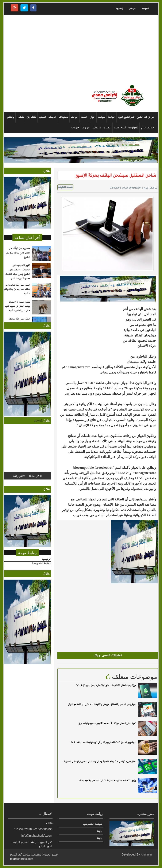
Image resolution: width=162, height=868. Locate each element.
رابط (99, 831)
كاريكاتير (97, 128)
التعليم (42, 117)
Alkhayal (146, 855)
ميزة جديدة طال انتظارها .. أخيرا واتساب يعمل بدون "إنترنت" (106, 685)
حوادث (74, 117)
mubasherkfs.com (22, 859)
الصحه (84, 117)
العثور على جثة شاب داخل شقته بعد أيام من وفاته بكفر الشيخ (17, 289)
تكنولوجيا (133, 128)
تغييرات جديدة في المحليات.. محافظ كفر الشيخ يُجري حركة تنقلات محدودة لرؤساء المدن (18, 272)
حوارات (86, 128)
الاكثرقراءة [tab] (19, 476)
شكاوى (20, 117)
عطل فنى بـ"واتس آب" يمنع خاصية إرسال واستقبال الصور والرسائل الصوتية (100, 762)
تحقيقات (64, 117)
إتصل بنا (119, 9)
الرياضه (52, 117)
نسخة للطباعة (65, 187)
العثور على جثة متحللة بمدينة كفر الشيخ (20, 321)
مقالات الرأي (147, 128)
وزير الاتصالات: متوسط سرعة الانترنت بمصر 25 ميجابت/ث (107, 781)
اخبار (93, 117)
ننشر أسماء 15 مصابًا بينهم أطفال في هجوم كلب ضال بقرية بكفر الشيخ (18, 306)
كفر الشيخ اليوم (126, 117)
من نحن (132, 9)
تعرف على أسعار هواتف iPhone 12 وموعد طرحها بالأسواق (107, 723)
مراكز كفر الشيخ (145, 117)
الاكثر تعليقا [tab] (35, 476)
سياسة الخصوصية (42, 564)
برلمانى (11, 117)
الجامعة (111, 117)
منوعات (75, 128)
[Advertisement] (81, 50)
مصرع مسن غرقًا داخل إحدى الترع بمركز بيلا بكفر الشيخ (18, 253)
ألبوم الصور (120, 128)
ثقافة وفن (31, 117)
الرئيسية (145, 9)
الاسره (108, 128)
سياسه (101, 117)
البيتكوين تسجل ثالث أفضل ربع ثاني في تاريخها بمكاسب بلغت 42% (103, 743)
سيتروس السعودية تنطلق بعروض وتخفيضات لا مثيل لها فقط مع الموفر (102, 704)
